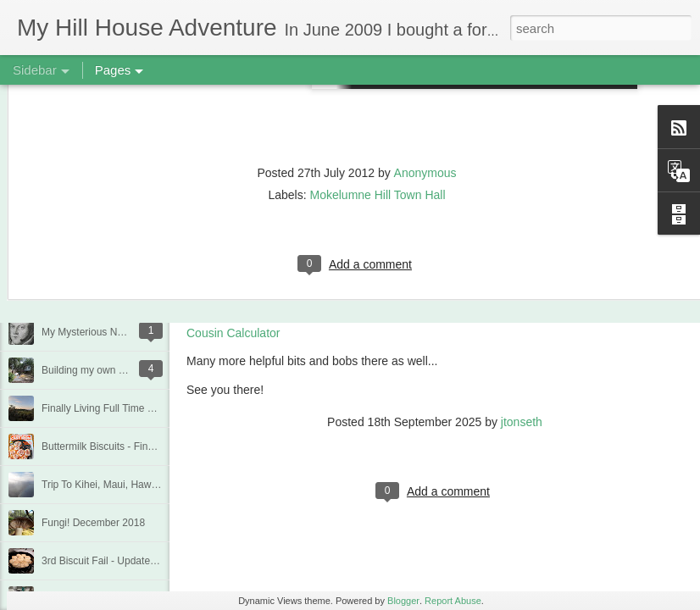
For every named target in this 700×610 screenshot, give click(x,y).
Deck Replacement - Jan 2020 (110, 294)
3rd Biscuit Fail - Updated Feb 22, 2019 (130, 561)
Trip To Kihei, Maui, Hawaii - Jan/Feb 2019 (137, 485)
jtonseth (522, 422)
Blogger (403, 601)
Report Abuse (453, 601)
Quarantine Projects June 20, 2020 (120, 256)
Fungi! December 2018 (93, 523)
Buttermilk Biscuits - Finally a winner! (124, 446)
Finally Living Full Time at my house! (123, 408)
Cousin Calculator (233, 333)
